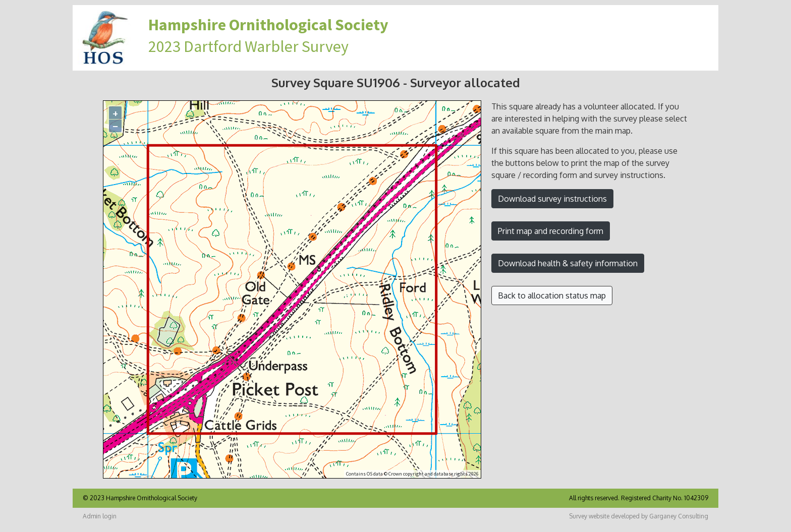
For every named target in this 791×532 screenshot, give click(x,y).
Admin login (100, 516)
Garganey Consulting (679, 516)
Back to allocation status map (552, 295)
